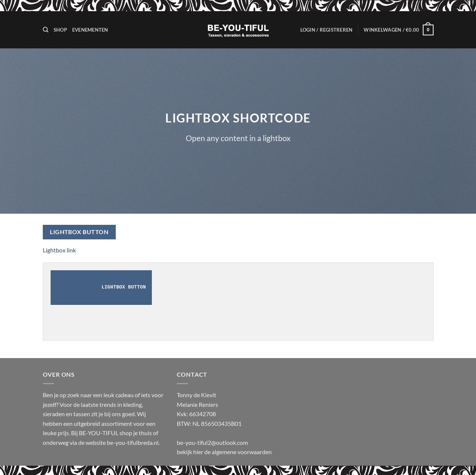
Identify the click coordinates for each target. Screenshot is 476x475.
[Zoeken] (46, 30)
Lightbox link (59, 250)
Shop (60, 30)
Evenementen (90, 30)
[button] (327, 30)
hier (199, 452)
